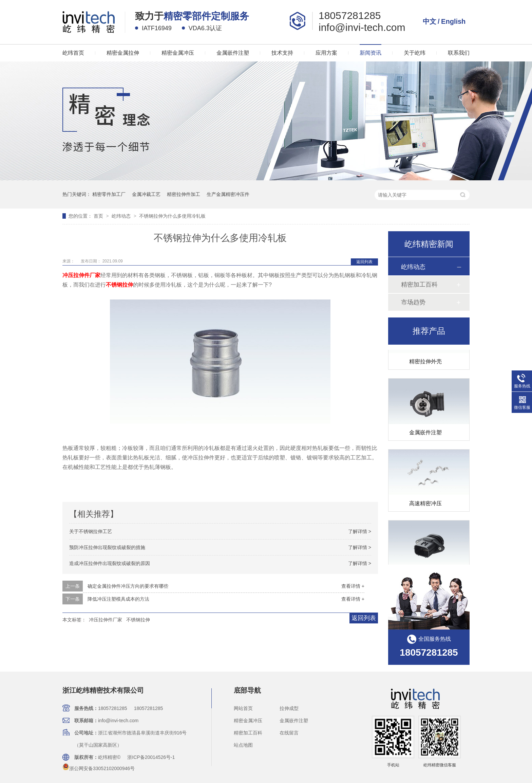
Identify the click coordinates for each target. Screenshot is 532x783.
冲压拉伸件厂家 (106, 620)
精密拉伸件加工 (184, 194)
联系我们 (459, 53)
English (453, 21)
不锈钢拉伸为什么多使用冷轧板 (172, 216)
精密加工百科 (419, 285)
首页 (99, 216)
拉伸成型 (289, 708)
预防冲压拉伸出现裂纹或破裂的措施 (107, 547)
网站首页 (243, 708)
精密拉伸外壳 (425, 364)
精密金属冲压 (178, 53)
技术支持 (282, 53)
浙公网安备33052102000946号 (99, 768)
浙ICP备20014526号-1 (151, 757)
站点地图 (243, 745)
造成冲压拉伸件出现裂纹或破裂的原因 (110, 563)
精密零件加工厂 (109, 194)
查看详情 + (353, 586)
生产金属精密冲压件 (228, 194)
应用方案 (326, 53)
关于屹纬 (415, 53)
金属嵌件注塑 (233, 53)
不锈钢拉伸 (138, 620)
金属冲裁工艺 (146, 194)
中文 (430, 21)
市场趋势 (413, 302)
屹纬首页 (73, 53)
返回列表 (364, 262)
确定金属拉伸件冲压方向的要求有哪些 (128, 586)
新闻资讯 (370, 53)
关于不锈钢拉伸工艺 (91, 531)
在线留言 (289, 733)
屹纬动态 (122, 216)
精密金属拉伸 (123, 53)
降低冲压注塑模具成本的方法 (118, 599)
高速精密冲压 (425, 506)
